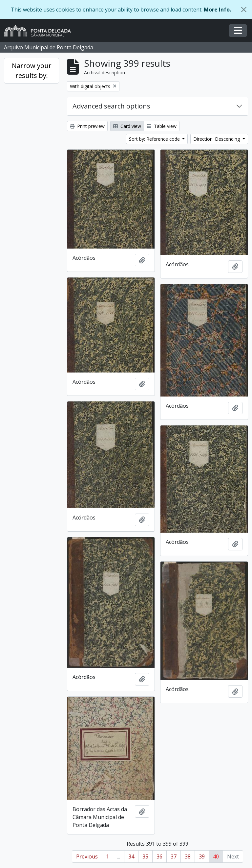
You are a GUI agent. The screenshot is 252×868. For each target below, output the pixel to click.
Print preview (87, 126)
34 (131, 856)
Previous (87, 856)
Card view (127, 126)
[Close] (244, 10)
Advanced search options (111, 106)
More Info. (217, 10)
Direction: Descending (217, 139)
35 (145, 856)
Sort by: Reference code (155, 139)
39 (202, 856)
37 (174, 856)
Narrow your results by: (32, 71)
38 (188, 856)
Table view (162, 126)
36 (159, 856)
